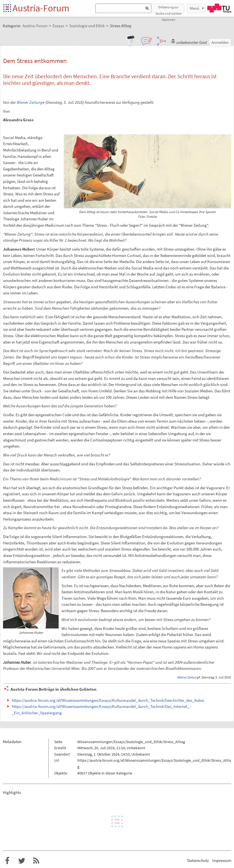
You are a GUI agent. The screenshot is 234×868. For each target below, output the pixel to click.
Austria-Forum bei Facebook (7, 861)
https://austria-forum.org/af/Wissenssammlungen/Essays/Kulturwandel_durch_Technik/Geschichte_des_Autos (108, 700)
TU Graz (219, 8)
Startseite (8, 8)
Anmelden (220, 42)
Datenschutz (198, 860)
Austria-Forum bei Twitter (22, 861)
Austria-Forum (41, 8)
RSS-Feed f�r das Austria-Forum (36, 861)
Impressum (222, 860)
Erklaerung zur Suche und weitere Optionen (169, 9)
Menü (194, 8)
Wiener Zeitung (30, 102)
